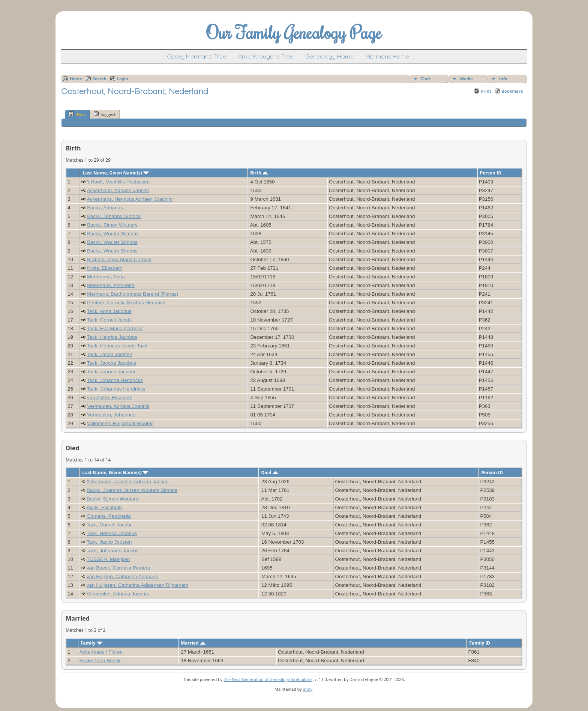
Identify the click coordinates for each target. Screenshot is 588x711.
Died (269, 473)
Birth (259, 173)
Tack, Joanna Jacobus (112, 372)
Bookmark (512, 91)
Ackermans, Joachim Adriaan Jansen (127, 482)
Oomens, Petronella (109, 516)
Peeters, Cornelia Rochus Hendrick (126, 303)
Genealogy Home (329, 56)
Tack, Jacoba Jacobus (112, 363)
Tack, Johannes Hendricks (116, 389)
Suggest (105, 114)
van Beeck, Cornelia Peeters (118, 568)
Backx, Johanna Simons (114, 216)
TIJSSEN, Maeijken (108, 559)
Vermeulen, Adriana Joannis (118, 406)
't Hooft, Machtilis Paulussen (118, 182)
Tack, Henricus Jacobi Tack (117, 346)
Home (76, 79)
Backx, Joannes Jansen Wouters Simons (132, 490)
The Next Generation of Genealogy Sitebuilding (268, 679)
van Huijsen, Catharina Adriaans (122, 576)
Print (486, 91)
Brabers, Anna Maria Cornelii (119, 259)
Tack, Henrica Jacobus (112, 337)
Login (123, 79)
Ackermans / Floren (101, 652)
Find (426, 79)
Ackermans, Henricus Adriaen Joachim (130, 199)
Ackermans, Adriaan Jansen (118, 190)
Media (466, 79)
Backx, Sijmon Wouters (112, 499)
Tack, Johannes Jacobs (113, 551)
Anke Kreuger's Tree (266, 56)
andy (308, 689)
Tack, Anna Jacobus (109, 311)
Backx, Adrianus (105, 208)
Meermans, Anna (106, 277)
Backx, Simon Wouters (112, 225)
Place (77, 114)
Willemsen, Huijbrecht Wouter (120, 423)
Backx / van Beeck (100, 661)
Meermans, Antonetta (111, 285)
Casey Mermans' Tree (196, 56)
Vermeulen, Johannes (111, 415)
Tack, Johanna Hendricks (115, 380)
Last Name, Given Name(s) (116, 173)
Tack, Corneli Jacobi (109, 320)
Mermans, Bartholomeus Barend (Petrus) (133, 294)
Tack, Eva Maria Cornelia (115, 328)
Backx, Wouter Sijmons (113, 234)
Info (503, 79)
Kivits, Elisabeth (105, 268)
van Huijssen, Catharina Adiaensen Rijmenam (137, 585)
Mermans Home (387, 56)
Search (100, 79)
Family (91, 643)
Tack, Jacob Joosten (110, 354)
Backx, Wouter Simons (112, 242)
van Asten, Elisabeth (110, 398)
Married (193, 643)
